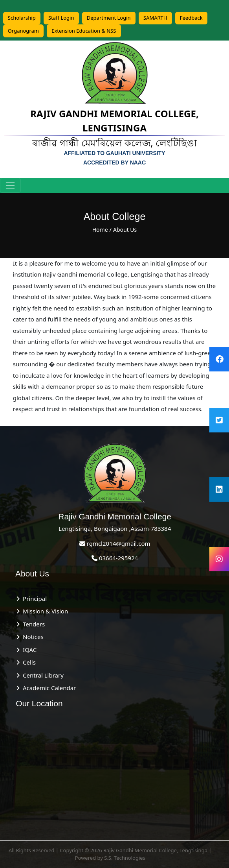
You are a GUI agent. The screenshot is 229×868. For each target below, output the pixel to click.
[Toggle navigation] (10, 185)
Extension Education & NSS (84, 31)
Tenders (32, 624)
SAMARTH (155, 18)
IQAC (28, 650)
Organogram (23, 31)
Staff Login (61, 18)
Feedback (191, 18)
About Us (125, 230)
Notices (31, 637)
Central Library (42, 675)
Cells (28, 662)
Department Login (109, 18)
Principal (33, 598)
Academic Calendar (48, 688)
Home (100, 230)
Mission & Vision (44, 611)
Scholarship (22, 18)
